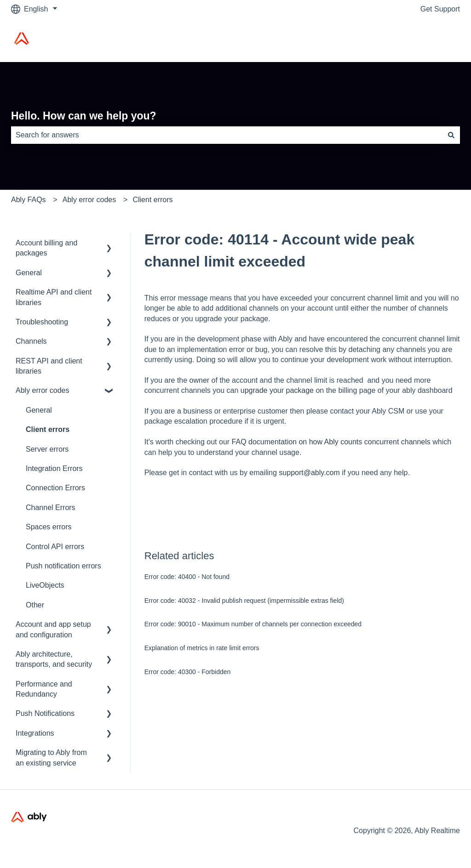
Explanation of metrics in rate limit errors (202, 648)
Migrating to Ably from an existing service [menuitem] (51, 757)
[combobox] (227, 135)
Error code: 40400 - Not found (187, 577)
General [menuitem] (29, 273)
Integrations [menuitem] (35, 733)
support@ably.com (310, 473)
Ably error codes (89, 200)
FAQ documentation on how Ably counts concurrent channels (331, 442)
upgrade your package (277, 390)
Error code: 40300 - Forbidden (188, 672)
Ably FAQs (29, 200)
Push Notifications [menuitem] (45, 713)
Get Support (440, 9)
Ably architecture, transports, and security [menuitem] (54, 659)
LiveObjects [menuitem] (45, 585)
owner (200, 380)
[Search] (451, 135)
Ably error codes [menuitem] (43, 390)
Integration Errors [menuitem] (54, 468)
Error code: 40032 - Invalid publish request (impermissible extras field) (244, 601)
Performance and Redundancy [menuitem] (44, 689)
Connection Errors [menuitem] (55, 488)
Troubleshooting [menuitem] (42, 322)
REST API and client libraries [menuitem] (49, 366)
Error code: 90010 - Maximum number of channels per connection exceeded (253, 624)
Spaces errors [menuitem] (49, 527)
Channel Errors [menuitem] (51, 508)
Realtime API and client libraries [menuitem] (54, 297)
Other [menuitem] (35, 605)
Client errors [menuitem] (48, 429)
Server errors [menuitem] (47, 449)
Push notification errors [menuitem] (63, 566)
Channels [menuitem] (31, 341)
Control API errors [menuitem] (55, 547)
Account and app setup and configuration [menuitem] (53, 629)
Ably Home (433, 40)
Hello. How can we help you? (84, 116)
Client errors (152, 200)
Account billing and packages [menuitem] (46, 248)
